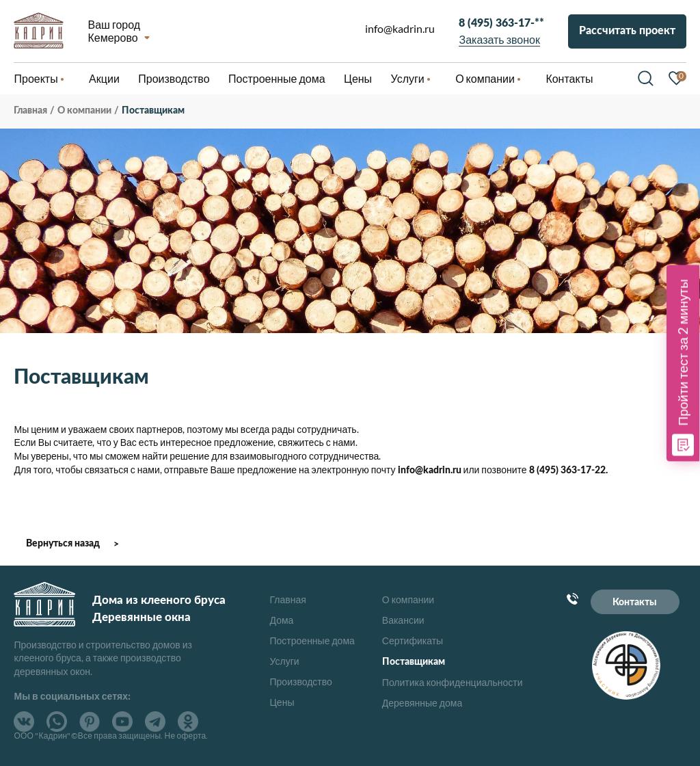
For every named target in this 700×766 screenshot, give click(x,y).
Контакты (635, 603)
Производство (301, 682)
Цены (282, 702)
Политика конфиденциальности (453, 682)
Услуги (285, 661)
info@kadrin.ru (400, 28)
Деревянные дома (422, 703)
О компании (408, 599)
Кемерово (112, 37)
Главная (288, 599)
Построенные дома (277, 78)
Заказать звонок (500, 39)
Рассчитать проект (627, 31)
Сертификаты (413, 640)
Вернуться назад (63, 544)
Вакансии (403, 620)
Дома (282, 620)
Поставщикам (414, 662)
